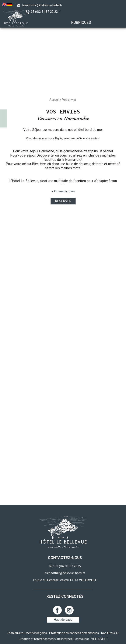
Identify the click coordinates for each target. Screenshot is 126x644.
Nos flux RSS (110, 633)
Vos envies (69, 100)
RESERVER (63, 201)
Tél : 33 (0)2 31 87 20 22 (65, 566)
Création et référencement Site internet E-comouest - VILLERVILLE (63, 639)
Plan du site (16, 633)
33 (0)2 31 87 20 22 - (47, 12)
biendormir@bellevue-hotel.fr (42, 5)
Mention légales (36, 633)
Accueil (54, 100)
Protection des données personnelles (74, 633)
